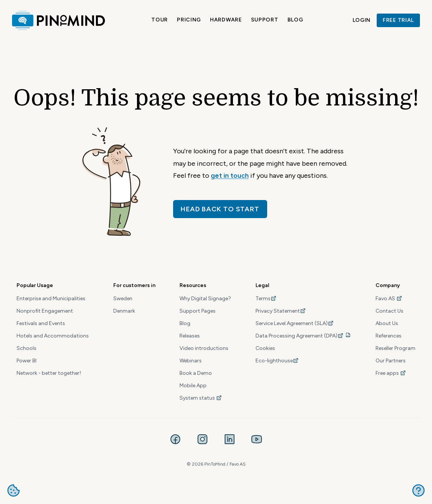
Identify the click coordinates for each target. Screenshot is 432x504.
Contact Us (389, 311)
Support (265, 20)
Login (362, 20)
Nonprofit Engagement (45, 311)
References (389, 336)
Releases (190, 336)
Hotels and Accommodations (53, 336)
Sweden (123, 299)
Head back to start (220, 209)
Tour (160, 20)
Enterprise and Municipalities (51, 299)
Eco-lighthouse (277, 361)
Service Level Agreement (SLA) (295, 323)
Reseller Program (395, 348)
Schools (27, 348)
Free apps (391, 373)
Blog (295, 20)
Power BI (27, 361)
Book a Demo (196, 373)
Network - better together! (49, 373)
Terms (266, 299)
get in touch (230, 176)
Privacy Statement (281, 311)
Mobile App (193, 386)
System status (201, 398)
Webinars (191, 361)
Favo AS (389, 299)
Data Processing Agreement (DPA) (300, 336)
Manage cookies (14, 490)
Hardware (226, 20)
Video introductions (204, 348)
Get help (418, 490)
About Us (387, 323)
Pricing (189, 20)
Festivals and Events (41, 323)
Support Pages (198, 311)
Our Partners (391, 361)
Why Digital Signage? (205, 299)
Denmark (124, 311)
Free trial (398, 20)
